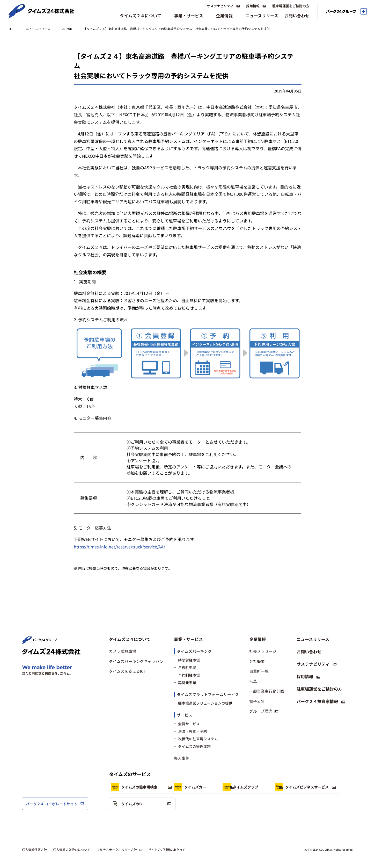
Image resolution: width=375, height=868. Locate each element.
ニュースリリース (38, 29)
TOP (11, 29)
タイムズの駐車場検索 (134, 787)
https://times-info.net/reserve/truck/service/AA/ (119, 547)
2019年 (67, 29)
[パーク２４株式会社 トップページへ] (40, 642)
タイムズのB (198, 804)
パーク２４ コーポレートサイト (52, 804)
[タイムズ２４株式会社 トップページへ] (41, 16)
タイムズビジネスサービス (138, 804)
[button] (136, 639)
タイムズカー (198, 787)
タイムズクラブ (271, 787)
